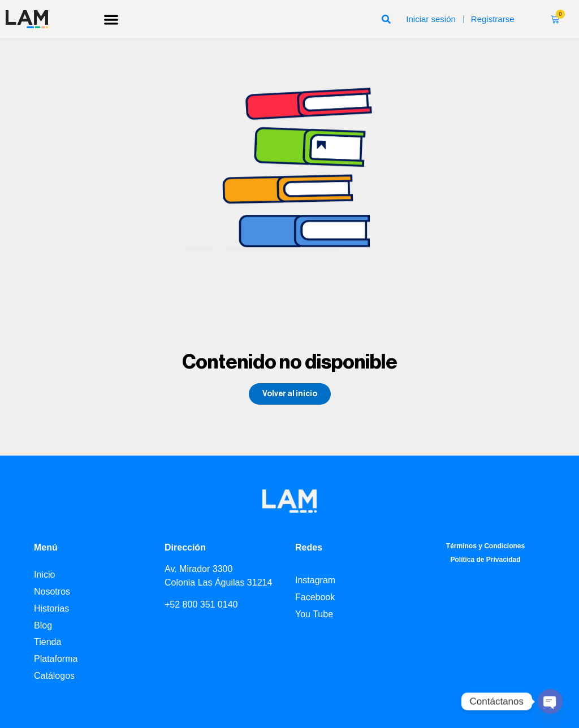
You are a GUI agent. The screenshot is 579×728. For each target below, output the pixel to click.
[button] (111, 19)
